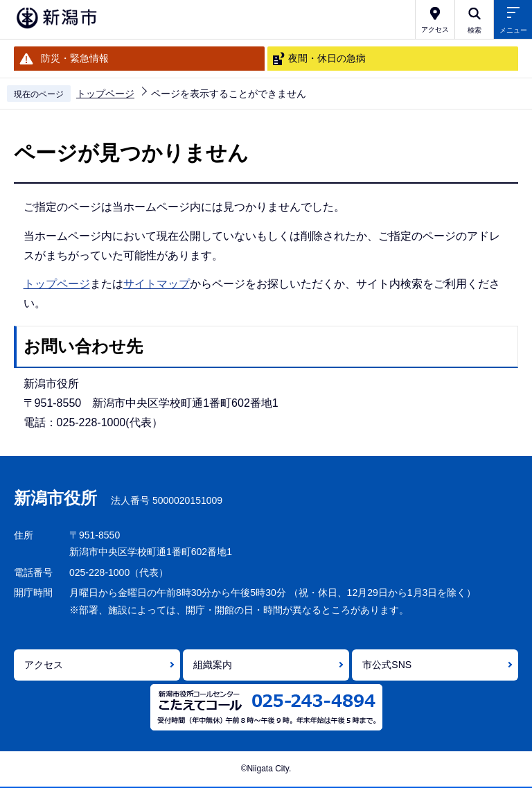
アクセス (44, 665)
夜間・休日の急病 (327, 58)
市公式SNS (387, 665)
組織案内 (213, 665)
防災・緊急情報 (75, 58)
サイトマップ (157, 284)
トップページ (105, 94)
